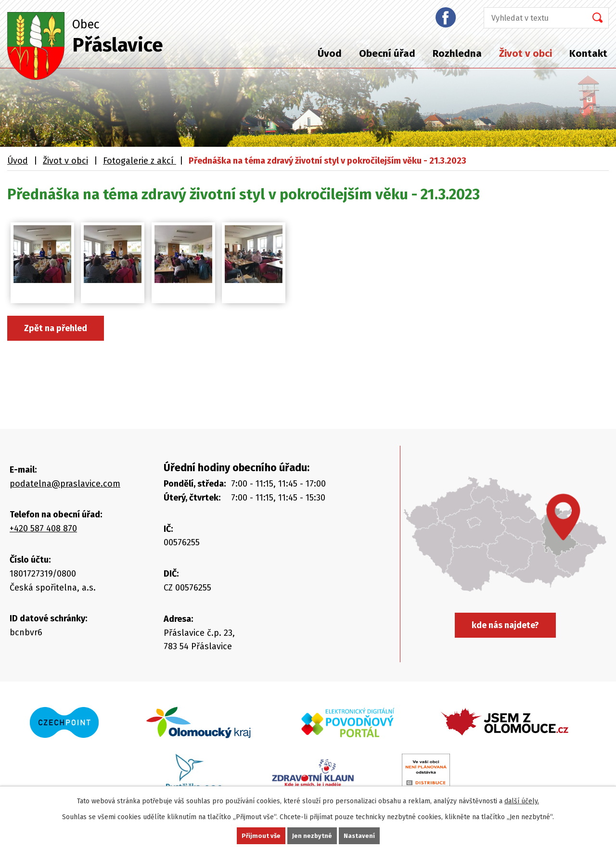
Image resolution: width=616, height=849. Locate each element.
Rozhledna (457, 53)
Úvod (330, 53)
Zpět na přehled (56, 328)
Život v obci (526, 53)
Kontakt (588, 53)
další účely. (522, 800)
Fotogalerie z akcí (140, 161)
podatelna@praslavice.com (65, 484)
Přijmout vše (260, 835)
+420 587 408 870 (43, 528)
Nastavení (360, 835)
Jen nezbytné (312, 835)
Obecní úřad (387, 53)
